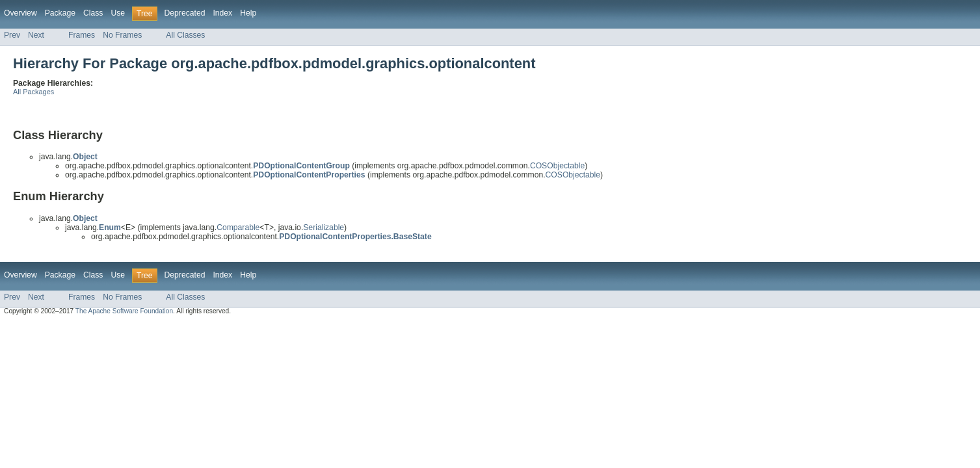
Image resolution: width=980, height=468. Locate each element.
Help (248, 13)
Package (60, 13)
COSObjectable (557, 166)
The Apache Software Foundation (124, 311)
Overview (20, 13)
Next (36, 35)
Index (222, 13)
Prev (12, 35)
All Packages (33, 92)
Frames (82, 35)
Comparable (238, 227)
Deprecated (185, 13)
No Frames (122, 35)
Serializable (324, 227)
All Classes (185, 35)
